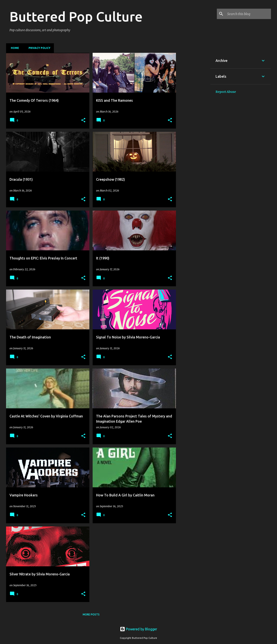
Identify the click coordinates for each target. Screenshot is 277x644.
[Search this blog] (248, 14)
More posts (91, 614)
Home (14, 48)
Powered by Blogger (138, 629)
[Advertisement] (193, 118)
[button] (83, 120)
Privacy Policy (38, 48)
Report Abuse (226, 92)
